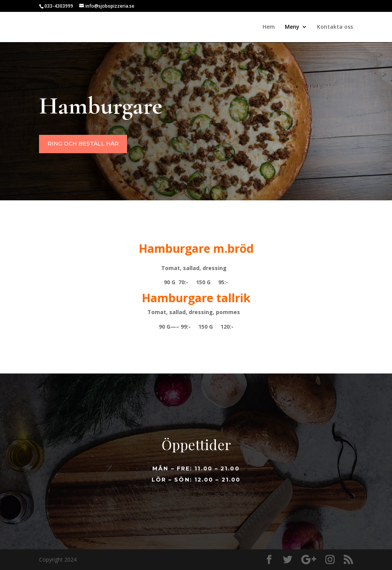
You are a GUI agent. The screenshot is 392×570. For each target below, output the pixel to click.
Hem (269, 27)
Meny (292, 27)
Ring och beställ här (148, 150)
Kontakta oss (335, 27)
